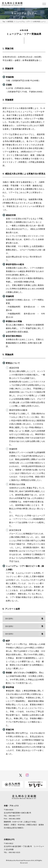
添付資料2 (9, 626)
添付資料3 (9, 634)
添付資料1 (9, 619)
